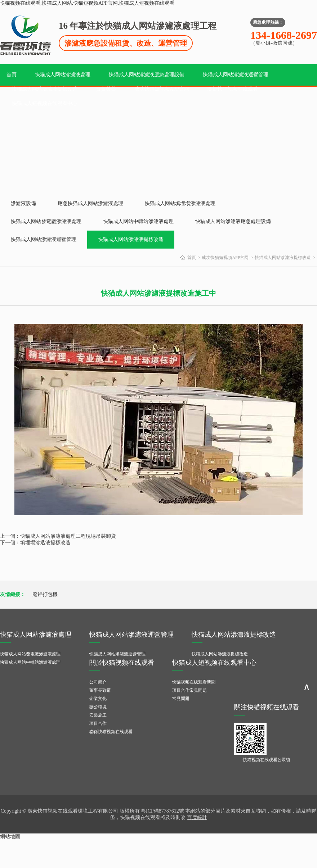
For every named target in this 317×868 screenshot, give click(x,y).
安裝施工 (98, 715)
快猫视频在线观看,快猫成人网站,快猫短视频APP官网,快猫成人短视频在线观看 (87, 3)
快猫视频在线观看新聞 (194, 682)
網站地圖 (10, 837)
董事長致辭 (100, 690)
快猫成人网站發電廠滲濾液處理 (46, 221)
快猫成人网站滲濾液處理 (63, 75)
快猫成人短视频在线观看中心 (45, 103)
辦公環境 (98, 707)
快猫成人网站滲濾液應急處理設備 (147, 75)
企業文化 (98, 699)
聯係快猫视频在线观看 (111, 732)
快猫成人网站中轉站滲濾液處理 (138, 221)
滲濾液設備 (23, 203)
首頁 (12, 75)
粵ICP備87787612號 (162, 811)
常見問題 (181, 699)
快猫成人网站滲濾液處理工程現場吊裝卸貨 (68, 536)
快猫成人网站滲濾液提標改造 (45, 89)
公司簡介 (98, 682)
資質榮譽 (106, 89)
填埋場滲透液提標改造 (45, 543)
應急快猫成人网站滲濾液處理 (90, 203)
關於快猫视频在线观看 (233, 89)
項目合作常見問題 (189, 690)
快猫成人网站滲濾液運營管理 (236, 75)
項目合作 (98, 723)
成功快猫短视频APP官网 (162, 89)
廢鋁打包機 (45, 594)
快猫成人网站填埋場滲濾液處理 (180, 203)
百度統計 (197, 817)
